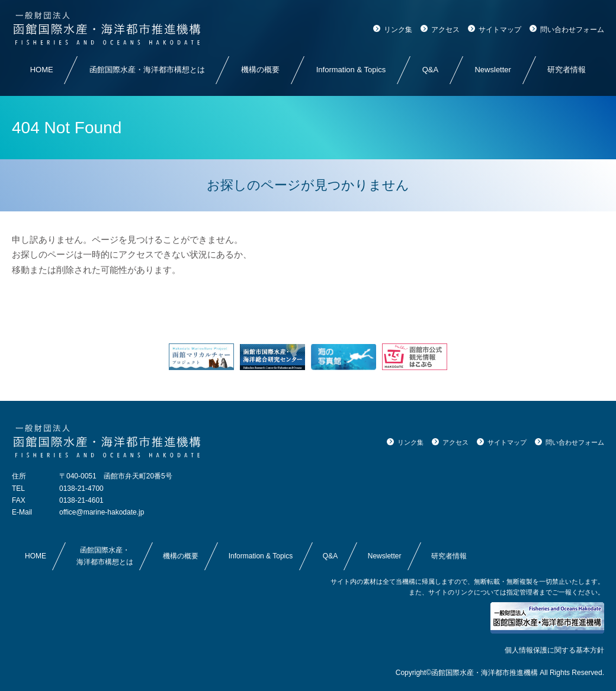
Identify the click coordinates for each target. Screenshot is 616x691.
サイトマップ (500, 30)
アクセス (445, 30)
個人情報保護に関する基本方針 (554, 650)
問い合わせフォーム (572, 30)
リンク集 (398, 30)
